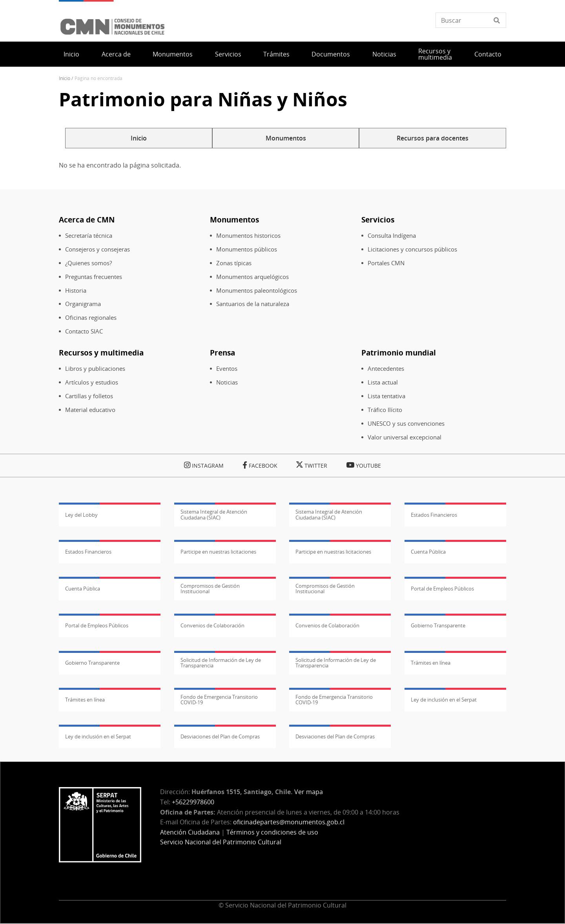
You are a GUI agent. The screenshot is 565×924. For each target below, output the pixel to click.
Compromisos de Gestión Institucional (210, 589)
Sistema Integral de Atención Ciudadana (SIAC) (214, 514)
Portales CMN (386, 263)
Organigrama (83, 304)
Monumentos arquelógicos (252, 277)
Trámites (276, 54)
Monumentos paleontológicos (257, 291)
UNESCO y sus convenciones (406, 424)
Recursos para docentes (433, 138)
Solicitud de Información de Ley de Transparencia (221, 663)
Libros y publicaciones (95, 369)
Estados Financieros (434, 515)
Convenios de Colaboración (212, 625)
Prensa (222, 353)
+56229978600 (193, 802)
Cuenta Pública (428, 552)
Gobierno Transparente (438, 625)
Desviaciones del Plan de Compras (220, 736)
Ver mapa (309, 792)
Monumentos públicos (247, 249)
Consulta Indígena (392, 236)
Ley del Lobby (81, 515)
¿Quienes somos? (88, 263)
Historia (76, 291)
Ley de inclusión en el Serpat (444, 700)
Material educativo (90, 410)
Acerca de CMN (87, 220)
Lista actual (383, 382)
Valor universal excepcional (405, 437)
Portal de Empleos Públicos (442, 589)
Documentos (331, 54)
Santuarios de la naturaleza (253, 304)
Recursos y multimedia (435, 54)
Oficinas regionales (91, 318)
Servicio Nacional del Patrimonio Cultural (221, 842)
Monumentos (173, 54)
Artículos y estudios (92, 382)
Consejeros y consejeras (98, 249)
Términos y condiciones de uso (272, 832)
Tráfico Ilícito (385, 410)
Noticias (384, 54)
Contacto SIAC (84, 331)
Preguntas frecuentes (94, 277)
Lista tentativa (386, 396)
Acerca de (116, 54)
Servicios (228, 54)
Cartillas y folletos (89, 396)
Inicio (71, 54)
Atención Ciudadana (190, 832)
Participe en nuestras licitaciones (218, 552)
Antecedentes (386, 369)
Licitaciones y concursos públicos (412, 249)
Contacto (488, 54)
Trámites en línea (431, 663)
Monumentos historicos (248, 236)
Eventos (227, 369)
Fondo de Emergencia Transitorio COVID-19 (219, 700)
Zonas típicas (234, 263)
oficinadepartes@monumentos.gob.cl (289, 822)
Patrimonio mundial (399, 353)
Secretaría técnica (89, 236)
